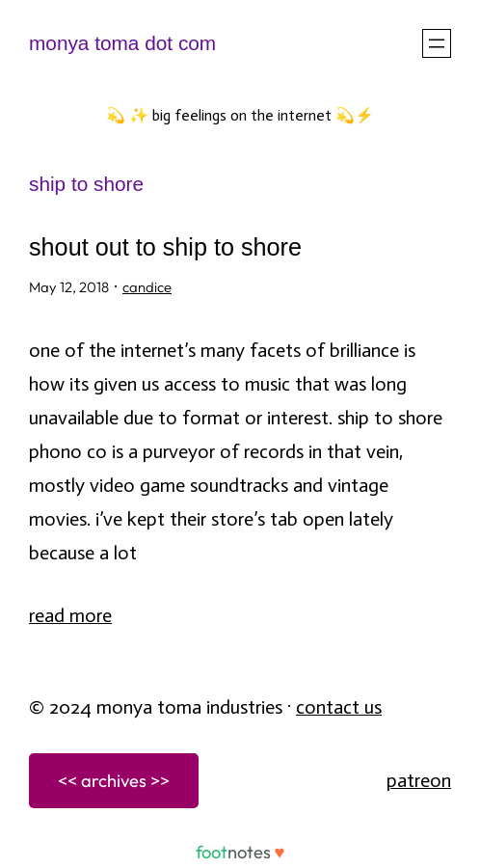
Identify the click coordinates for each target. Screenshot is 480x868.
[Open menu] (437, 43)
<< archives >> (114, 781)
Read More (70, 615)
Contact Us (339, 707)
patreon (419, 780)
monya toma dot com (122, 43)
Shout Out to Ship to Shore (165, 247)
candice (147, 287)
